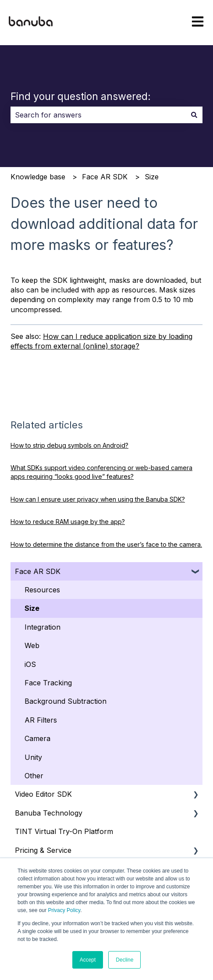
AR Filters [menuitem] (41, 720)
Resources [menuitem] (42, 590)
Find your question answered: (81, 96)
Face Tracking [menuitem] (48, 683)
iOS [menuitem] (30, 664)
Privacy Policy (64, 910)
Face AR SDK (105, 177)
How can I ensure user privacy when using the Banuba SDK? (98, 499)
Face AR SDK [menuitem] (38, 571)
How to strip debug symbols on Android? (69, 445)
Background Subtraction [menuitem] (66, 701)
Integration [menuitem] (43, 627)
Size (152, 177)
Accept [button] (88, 960)
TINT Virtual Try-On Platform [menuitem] (64, 831)
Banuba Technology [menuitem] (49, 813)
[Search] (194, 115)
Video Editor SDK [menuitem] (43, 794)
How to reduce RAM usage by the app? (68, 522)
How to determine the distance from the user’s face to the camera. (106, 544)
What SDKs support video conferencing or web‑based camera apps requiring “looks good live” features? (101, 472)
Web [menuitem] (32, 645)
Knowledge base (38, 177)
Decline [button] (124, 960)
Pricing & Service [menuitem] (43, 850)
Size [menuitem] (32, 608)
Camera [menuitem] (37, 738)
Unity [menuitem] (33, 757)
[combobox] (98, 115)
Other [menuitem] (34, 776)
